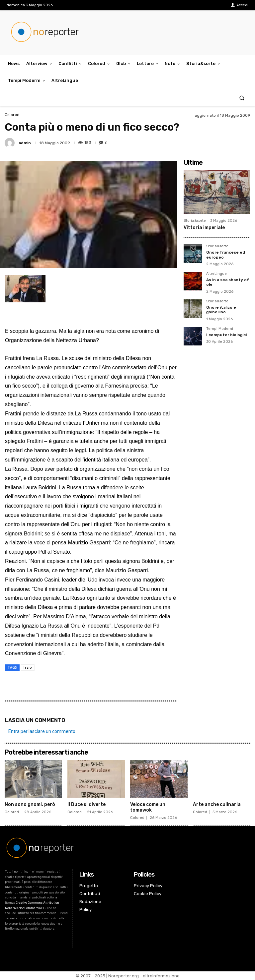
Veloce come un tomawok (148, 807)
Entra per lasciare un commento (42, 731)
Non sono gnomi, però (30, 804)
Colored (12, 115)
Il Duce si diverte (86, 804)
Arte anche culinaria (217, 804)
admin (25, 143)
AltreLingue (216, 274)
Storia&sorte (195, 221)
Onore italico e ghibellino (221, 310)
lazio (28, 667)
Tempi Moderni (220, 329)
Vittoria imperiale (204, 228)
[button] (242, 98)
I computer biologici (226, 335)
